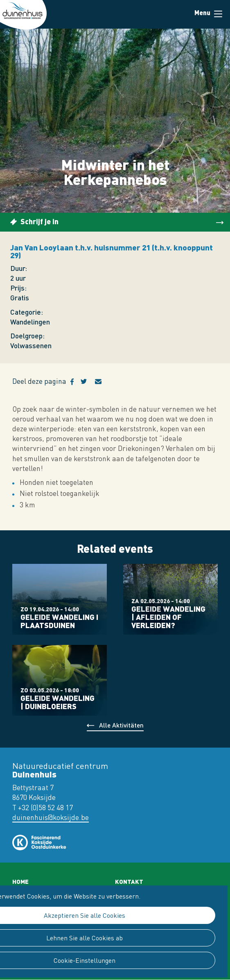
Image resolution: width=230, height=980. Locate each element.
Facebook (76, 382)
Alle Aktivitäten (121, 725)
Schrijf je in (39, 221)
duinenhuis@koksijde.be (51, 817)
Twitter (88, 382)
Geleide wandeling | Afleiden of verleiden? (168, 617)
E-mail (103, 382)
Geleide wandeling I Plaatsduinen (59, 621)
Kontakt (129, 881)
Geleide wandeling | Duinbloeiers (57, 702)
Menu (218, 14)
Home (20, 881)
